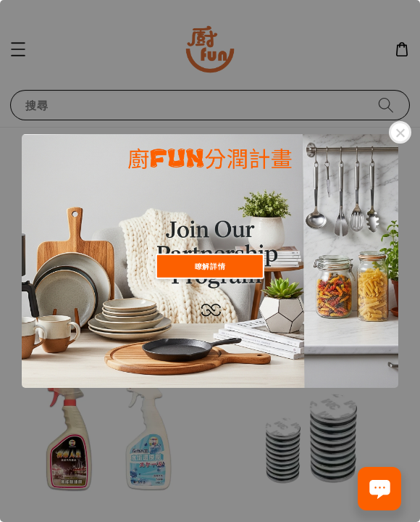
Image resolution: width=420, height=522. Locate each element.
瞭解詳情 (210, 266)
